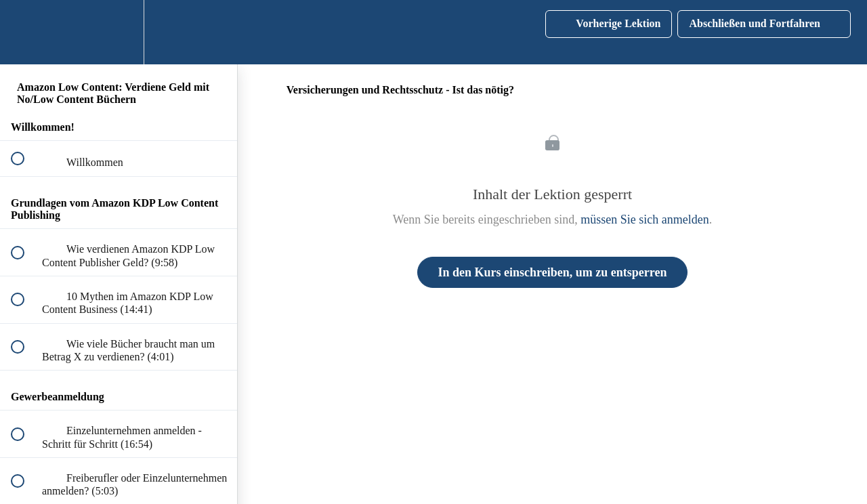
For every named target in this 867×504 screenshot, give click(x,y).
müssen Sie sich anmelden (644, 219)
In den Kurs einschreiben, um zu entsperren (553, 272)
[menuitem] (119, 32)
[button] (25, 32)
